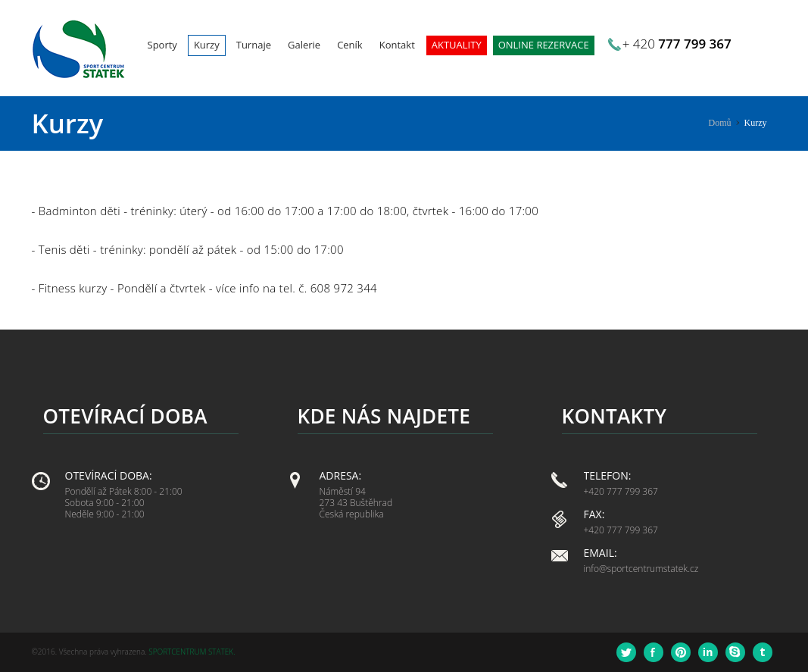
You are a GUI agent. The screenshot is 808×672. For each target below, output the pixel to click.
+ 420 (677, 44)
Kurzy (756, 123)
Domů (720, 123)
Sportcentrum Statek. (192, 652)
